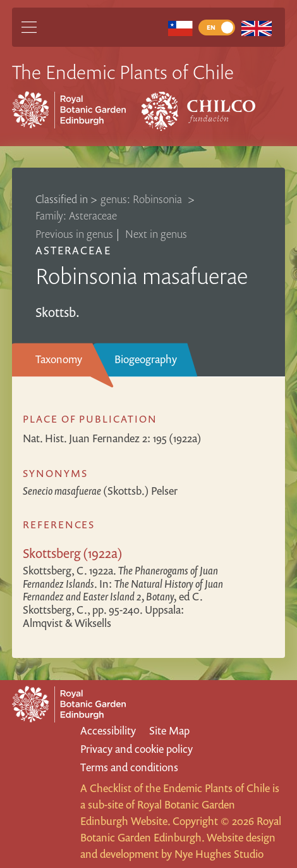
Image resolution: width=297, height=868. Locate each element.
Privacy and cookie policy (136, 749)
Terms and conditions (129, 767)
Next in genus (156, 234)
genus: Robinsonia (142, 199)
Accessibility (108, 730)
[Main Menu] (29, 27)
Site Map (169, 730)
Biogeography (146, 359)
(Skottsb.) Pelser (100, 491)
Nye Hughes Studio (219, 854)
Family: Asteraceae (76, 215)
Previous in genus (74, 234)
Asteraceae (73, 250)
